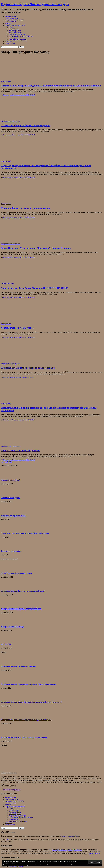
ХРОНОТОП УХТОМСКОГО (17, 328)
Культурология (6, 81)
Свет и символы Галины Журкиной (20, 450)
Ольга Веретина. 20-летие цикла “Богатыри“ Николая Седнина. (36, 248)
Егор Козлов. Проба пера (17, 34)
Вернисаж (12, 22)
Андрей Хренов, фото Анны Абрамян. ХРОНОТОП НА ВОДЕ (34, 288)
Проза (11, 27)
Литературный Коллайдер (12, 95)
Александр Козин (15, 31)
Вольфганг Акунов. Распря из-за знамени (18, 666)
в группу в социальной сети (70, 836)
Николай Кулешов (15, 33)
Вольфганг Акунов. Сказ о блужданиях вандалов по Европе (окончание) (31, 702)
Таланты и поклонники (11, 551)
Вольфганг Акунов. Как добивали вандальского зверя (24, 737)
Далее (10, 462)
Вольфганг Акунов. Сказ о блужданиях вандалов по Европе (26, 720)
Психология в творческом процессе (21, 36)
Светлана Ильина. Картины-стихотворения (25, 125)
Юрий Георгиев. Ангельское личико (16, 573)
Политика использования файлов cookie (63, 865)
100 (6, 462)
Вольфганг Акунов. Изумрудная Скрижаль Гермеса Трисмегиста (28, 684)
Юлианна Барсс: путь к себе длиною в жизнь (25, 208)
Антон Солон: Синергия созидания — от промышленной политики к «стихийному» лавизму (51, 86)
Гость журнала (14, 38)
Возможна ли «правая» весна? (14, 515)
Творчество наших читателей (15, 25)
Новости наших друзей (10, 480)
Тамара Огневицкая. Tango (12, 626)
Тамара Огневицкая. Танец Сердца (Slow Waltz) (21, 609)
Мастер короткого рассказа (18, 40)
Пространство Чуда (11, 18)
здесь (8, 839)
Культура (8, 23)
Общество (8, 42)
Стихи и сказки (10, 43)
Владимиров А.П (11, 16)
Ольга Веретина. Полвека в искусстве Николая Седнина (25, 533)
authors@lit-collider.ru (75, 850)
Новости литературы (12, 790)
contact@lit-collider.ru (60, 850)
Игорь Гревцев (14, 29)
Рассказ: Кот (6, 644)
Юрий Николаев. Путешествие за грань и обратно (28, 368)
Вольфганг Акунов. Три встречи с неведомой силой (23, 591)
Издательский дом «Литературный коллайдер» (35, 4)
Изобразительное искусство (14, 20)
